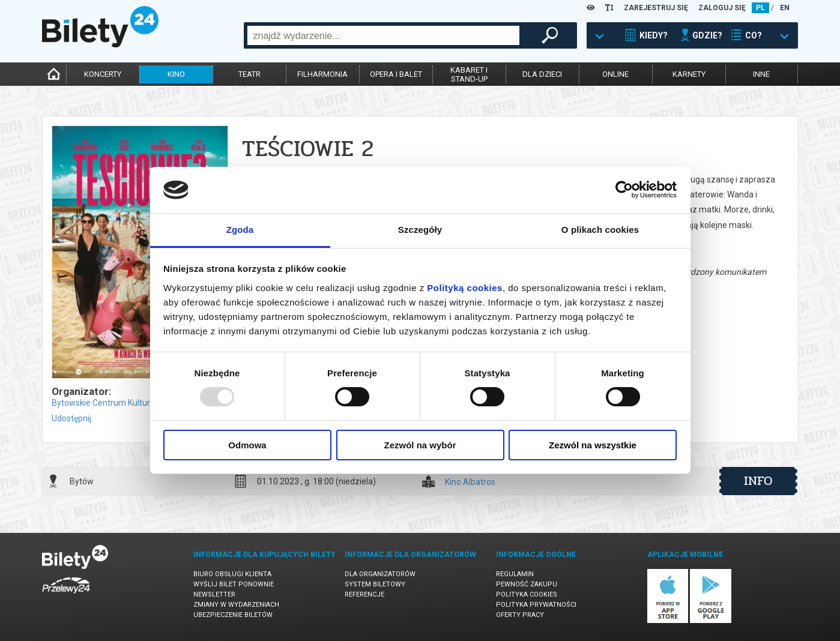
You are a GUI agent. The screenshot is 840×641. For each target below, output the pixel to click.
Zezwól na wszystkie (593, 445)
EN (785, 8)
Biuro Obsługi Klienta (232, 574)
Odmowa (247, 445)
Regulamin (515, 574)
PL (760, 8)
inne (761, 74)
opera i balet (396, 74)
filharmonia (322, 74)
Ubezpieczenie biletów (233, 615)
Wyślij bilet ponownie (234, 584)
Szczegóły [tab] (420, 230)
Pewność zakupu (527, 584)
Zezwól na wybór (420, 445)
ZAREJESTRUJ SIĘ (656, 8)
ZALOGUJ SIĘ (722, 8)
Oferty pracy (520, 615)
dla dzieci (542, 74)
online (615, 74)
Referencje (364, 594)
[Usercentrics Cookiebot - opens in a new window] (624, 190)
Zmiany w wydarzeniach (236, 605)
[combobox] (383, 35)
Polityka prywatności (536, 605)
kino (176, 74)
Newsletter (214, 594)
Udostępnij (71, 418)
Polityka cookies (527, 594)
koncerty (103, 74)
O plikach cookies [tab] (600, 230)
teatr (249, 74)
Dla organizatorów (380, 574)
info (758, 481)
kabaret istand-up (469, 74)
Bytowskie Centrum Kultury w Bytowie (123, 403)
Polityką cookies (465, 288)
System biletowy (375, 584)
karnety (689, 74)
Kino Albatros (470, 482)
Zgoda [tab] (240, 230)
